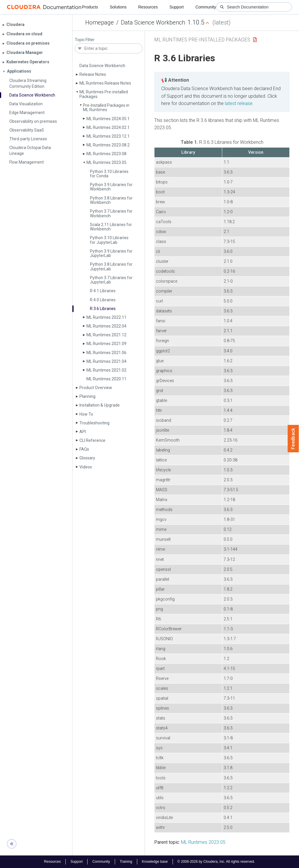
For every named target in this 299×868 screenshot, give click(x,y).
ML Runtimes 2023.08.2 (108, 145)
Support (177, 7)
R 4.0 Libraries (103, 300)
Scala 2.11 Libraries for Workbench (111, 227)
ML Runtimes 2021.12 (106, 335)
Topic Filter (85, 40)
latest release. (239, 103)
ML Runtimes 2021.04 (106, 361)
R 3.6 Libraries (103, 309)
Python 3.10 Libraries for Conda (109, 174)
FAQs (84, 449)
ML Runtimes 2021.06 (106, 353)
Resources (148, 7)
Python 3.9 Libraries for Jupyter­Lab (111, 253)
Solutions (118, 7)
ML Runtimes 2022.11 (106, 317)
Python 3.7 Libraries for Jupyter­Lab (111, 280)
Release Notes (93, 74)
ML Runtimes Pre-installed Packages (104, 94)
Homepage (100, 22)
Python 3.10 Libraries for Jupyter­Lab (109, 240)
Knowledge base (155, 862)
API (83, 432)
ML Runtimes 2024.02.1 (108, 127)
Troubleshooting (94, 423)
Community (206, 7)
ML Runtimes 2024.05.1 (108, 119)
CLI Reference (92, 440)
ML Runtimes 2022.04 (106, 326)
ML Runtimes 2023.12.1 (108, 136)
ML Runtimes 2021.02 (106, 370)
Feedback (293, 439)
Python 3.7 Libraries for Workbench (111, 213)
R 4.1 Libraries (103, 291)
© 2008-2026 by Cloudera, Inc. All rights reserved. (216, 862)
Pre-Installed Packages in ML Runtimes (106, 107)
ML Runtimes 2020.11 (106, 379)
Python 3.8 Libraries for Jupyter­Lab (111, 266)
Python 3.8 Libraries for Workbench (111, 200)
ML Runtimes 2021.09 (106, 344)
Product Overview (96, 388)
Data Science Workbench (153, 22)
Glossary (87, 458)
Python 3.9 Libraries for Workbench (111, 187)
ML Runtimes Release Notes (105, 83)
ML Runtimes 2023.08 (106, 154)
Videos (86, 467)
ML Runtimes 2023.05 (106, 162)
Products (90, 7)
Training (126, 862)
